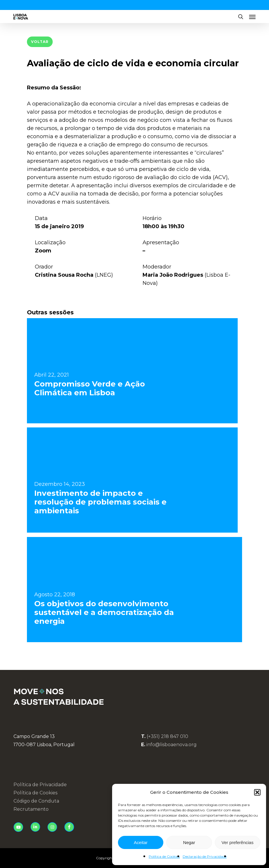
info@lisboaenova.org (172, 745)
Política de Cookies (164, 856)
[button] (257, 792)
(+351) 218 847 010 (167, 736)
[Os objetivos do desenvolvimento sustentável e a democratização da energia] (134, 590)
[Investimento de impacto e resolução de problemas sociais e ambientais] (132, 480)
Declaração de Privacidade (205, 856)
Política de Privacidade (40, 785)
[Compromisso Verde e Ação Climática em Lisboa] (132, 371)
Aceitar (141, 842)
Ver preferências (238, 842)
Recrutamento (31, 809)
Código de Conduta (36, 801)
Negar (189, 842)
